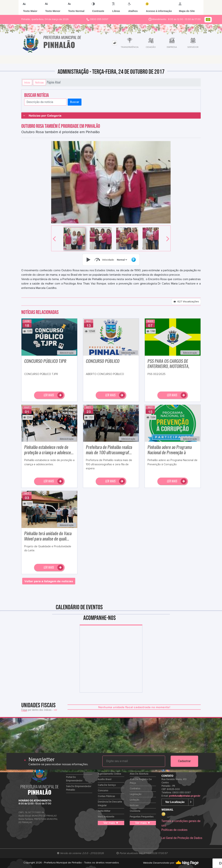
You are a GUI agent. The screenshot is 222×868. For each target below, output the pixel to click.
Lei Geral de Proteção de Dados (182, 838)
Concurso (103, 791)
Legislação (136, 794)
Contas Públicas (106, 796)
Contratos (135, 789)
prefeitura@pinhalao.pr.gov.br (185, 796)
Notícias (39, 82)
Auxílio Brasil (105, 779)
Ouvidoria (135, 811)
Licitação (134, 800)
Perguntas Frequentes (142, 817)
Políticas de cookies (174, 830)
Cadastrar (184, 761)
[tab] (115, 43)
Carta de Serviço (107, 785)
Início (27, 82)
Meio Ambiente (106, 817)
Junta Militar (104, 811)
